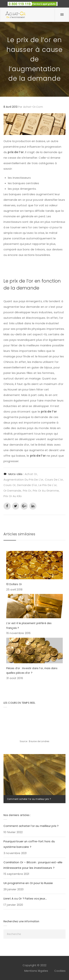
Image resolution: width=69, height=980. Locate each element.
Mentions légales (36, 971)
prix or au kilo (13, 496)
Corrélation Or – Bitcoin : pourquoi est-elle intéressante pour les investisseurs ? (33, 865)
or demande (12, 491)
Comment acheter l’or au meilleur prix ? (29, 799)
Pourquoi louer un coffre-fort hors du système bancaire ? (29, 844)
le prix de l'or (48, 485)
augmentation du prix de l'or (23, 480)
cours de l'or (54, 480)
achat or (31, 474)
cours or (10, 485)
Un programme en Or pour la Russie (28, 883)
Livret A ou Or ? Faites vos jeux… (25, 898)
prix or (27, 491)
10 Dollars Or (14, 584)
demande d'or (27, 485)
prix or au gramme (46, 491)
